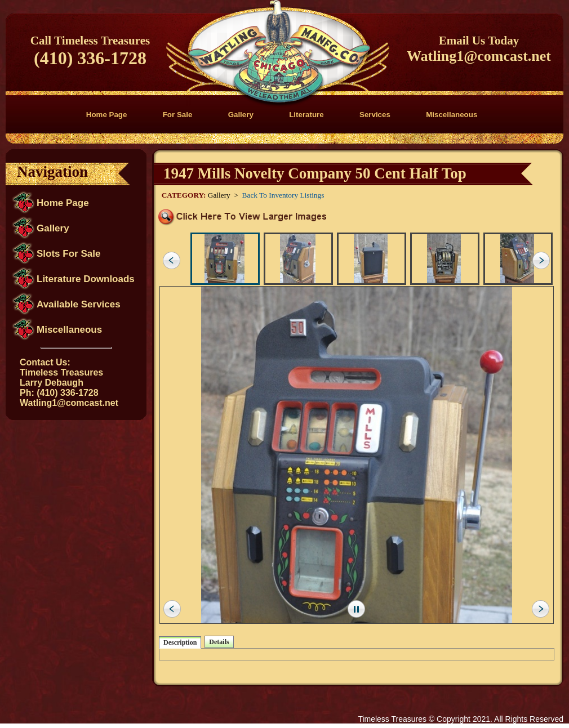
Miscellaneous (452, 115)
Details (219, 642)
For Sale (178, 115)
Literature (306, 115)
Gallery (241, 115)
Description (180, 642)
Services (375, 115)
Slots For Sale (68, 254)
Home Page (107, 115)
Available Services (79, 304)
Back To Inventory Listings (283, 195)
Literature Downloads (86, 279)
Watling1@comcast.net (479, 56)
